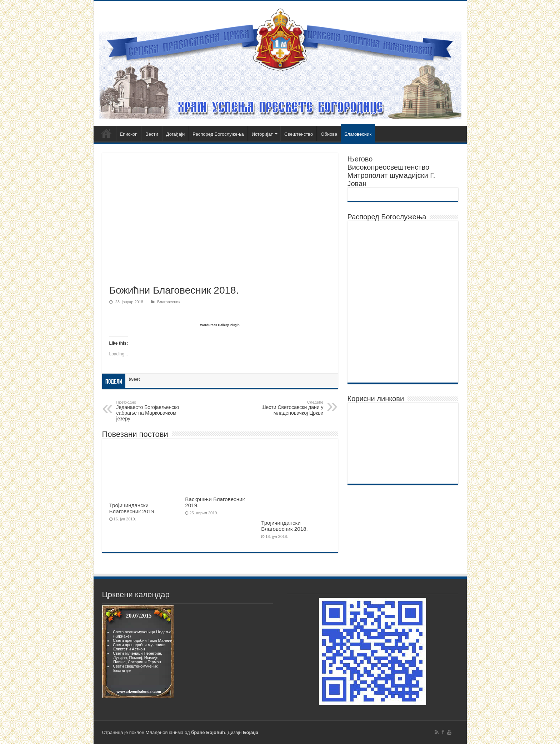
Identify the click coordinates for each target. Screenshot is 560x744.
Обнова (329, 134)
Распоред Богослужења (218, 134)
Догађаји (175, 134)
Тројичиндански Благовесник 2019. (133, 508)
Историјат (262, 134)
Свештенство (299, 134)
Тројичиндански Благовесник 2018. (284, 526)
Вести (152, 134)
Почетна (106, 133)
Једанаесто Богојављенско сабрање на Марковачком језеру (153, 411)
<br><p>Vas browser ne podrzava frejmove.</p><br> (138, 652)
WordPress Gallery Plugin (220, 325)
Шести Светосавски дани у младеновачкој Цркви (287, 408)
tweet (134, 379)
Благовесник (358, 134)
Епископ (129, 134)
